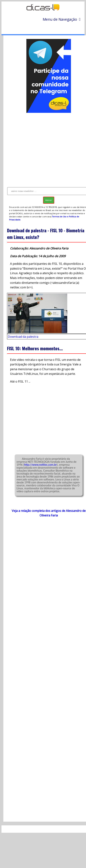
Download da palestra (23, 337)
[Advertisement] (44, 148)
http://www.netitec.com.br (40, 465)
